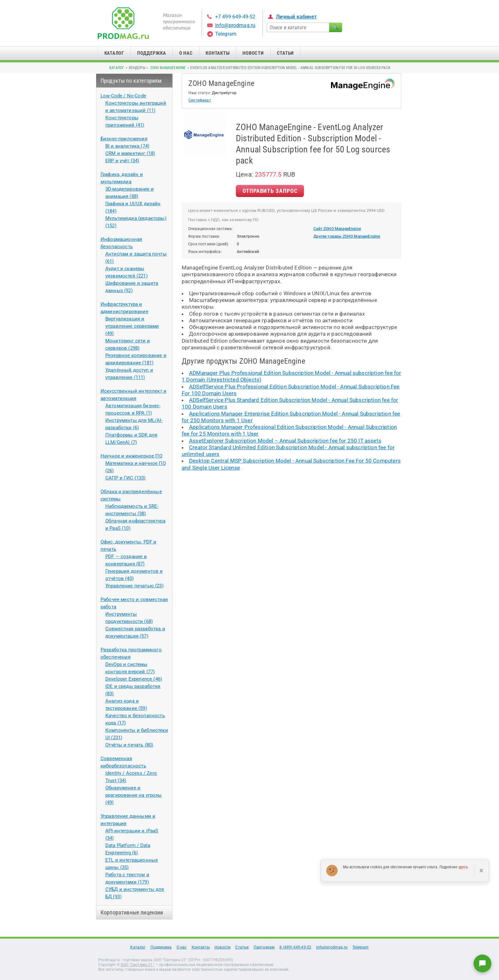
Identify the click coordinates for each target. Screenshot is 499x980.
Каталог (114, 53)
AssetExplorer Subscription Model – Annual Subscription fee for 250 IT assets (285, 441)
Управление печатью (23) (134, 586)
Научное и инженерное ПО (131, 456)
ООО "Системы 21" (137, 965)
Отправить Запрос (270, 191)
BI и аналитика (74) (127, 146)
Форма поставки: (204, 236)
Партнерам (264, 947)
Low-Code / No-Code (123, 96)
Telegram (226, 34)
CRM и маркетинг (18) (130, 153)
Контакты (218, 53)
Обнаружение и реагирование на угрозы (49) (134, 795)
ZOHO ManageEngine (168, 68)
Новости (253, 53)
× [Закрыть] (481, 871)
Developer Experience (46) (134, 679)
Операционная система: (211, 229)
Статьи (285, 53)
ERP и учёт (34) (122, 161)
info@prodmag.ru (235, 25)
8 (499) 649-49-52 (295, 947)
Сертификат (200, 100)
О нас (186, 53)
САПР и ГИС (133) (126, 478)
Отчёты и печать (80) (129, 745)
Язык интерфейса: (205, 252)
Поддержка (152, 53)
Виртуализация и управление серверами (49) (132, 326)
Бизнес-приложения (124, 139)
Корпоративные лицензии (132, 912)
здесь (463, 867)
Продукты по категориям (131, 81)
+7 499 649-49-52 (235, 17)
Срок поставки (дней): (209, 244)
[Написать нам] (482, 963)
